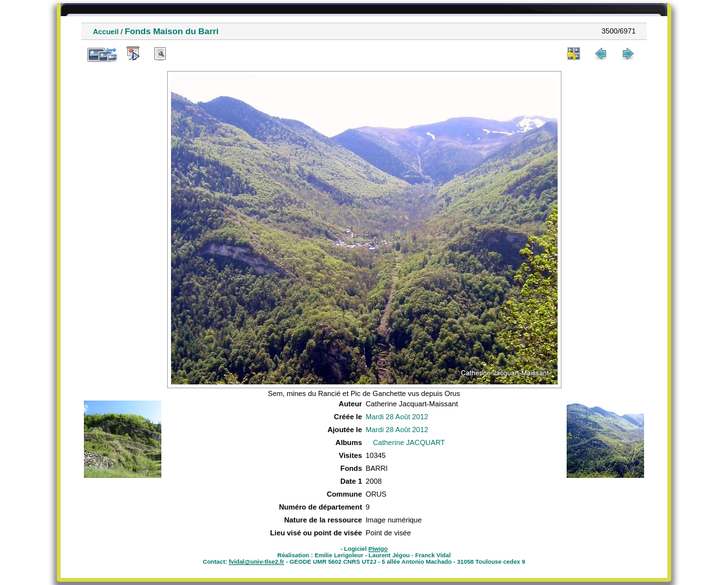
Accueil (106, 32)
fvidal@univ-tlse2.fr (256, 562)
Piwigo (378, 549)
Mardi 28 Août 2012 (397, 417)
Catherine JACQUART (409, 442)
